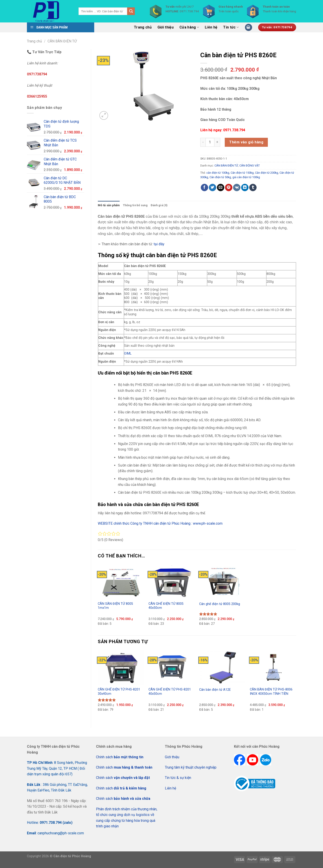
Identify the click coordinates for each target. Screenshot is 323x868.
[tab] (109, 205)
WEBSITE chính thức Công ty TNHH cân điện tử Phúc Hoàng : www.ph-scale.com (161, 523)
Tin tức (231, 27)
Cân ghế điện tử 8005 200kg (220, 604)
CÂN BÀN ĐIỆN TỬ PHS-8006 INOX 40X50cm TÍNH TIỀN (271, 692)
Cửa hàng (189, 27)
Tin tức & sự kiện (178, 778)
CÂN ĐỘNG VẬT (250, 165)
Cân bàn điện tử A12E (215, 690)
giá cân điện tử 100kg (246, 177)
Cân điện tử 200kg (267, 173)
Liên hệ (211, 27)
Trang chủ (143, 27)
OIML (128, 354)
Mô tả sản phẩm (109, 205)
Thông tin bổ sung (135, 205)
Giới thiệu (166, 27)
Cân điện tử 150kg (242, 173)
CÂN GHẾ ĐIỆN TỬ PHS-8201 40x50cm (170, 692)
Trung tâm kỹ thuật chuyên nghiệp (191, 767)
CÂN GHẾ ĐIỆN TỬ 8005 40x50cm (166, 606)
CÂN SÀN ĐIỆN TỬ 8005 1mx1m (115, 606)
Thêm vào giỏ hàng (246, 142)
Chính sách (120, 757)
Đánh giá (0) (159, 205)
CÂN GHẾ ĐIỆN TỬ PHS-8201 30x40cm (119, 692)
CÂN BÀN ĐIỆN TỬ (62, 41)
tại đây (159, 244)
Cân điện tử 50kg (220, 177)
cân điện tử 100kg (218, 173)
